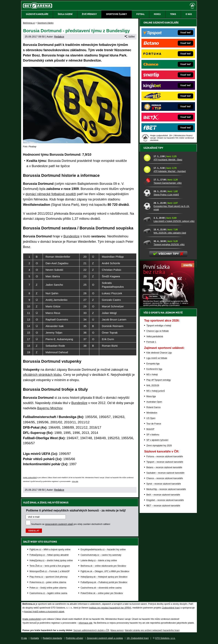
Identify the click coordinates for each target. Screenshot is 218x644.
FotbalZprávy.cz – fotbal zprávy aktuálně (49, 555)
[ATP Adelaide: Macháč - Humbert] (147, 169)
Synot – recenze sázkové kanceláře (164, 484)
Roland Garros (153, 407)
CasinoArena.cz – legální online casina (48, 593)
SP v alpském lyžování (157, 440)
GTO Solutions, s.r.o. (165, 638)
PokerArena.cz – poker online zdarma (48, 582)
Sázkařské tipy (153, 148)
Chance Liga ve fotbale (158, 331)
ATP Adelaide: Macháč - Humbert (170, 171)
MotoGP (150, 429)
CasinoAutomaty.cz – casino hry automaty (101, 555)
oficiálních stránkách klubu (42, 375)
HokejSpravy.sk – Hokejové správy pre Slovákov (104, 577)
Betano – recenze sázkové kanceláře (164, 467)
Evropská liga (153, 364)
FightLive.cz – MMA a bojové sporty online (50, 550)
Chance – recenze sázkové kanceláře (165, 478)
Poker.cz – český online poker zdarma (48, 588)
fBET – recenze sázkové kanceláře (163, 506)
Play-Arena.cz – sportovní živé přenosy (48, 577)
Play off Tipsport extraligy (159, 380)
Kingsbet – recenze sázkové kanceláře (165, 500)
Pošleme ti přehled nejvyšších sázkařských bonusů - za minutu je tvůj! (76, 510)
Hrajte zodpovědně (30, 478)
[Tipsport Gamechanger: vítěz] (147, 181)
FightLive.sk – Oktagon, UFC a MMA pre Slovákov (105, 571)
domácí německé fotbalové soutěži (51, 194)
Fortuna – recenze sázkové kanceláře (165, 456)
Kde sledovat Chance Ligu (159, 353)
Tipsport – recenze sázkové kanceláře (165, 462)
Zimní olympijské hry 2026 (159, 446)
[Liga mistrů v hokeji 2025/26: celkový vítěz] (147, 219)
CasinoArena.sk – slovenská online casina (101, 588)
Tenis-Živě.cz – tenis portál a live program (50, 566)
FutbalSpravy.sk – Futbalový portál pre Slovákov (104, 582)
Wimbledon (152, 413)
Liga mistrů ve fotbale (157, 358)
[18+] (192, 6)
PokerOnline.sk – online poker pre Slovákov (102, 593)
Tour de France (154, 424)
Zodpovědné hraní (171, 608)
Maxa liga (151, 396)
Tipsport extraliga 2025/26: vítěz (169, 245)
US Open (151, 418)
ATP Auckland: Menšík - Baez (168, 160)
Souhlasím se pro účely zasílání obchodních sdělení (71, 524)
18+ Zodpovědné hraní (138, 638)
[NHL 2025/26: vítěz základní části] (147, 231)
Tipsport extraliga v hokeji (159, 326)
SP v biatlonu (153, 435)
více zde (75, 481)
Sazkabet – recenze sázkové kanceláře (165, 473)
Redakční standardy (52, 638)
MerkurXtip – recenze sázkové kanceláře (166, 489)
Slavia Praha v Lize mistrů (166, 195)
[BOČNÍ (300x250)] (167, 305)
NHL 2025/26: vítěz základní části (170, 233)
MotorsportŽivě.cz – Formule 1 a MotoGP (50, 571)
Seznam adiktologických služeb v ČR (91, 630)
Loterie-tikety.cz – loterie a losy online (99, 560)
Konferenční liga (154, 369)
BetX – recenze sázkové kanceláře (163, 495)
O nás (24, 638)
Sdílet (130, 37)
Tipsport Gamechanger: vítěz (168, 183)
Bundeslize (71, 236)
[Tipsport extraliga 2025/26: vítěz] (147, 243)
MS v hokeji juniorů (156, 391)
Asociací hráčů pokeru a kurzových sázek (44, 612)
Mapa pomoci (117, 630)
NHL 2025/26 (153, 385)
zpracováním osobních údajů (59, 524)
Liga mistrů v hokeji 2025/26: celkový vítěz (174, 221)
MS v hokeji (152, 375)
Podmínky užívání (74, 638)
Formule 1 (151, 342)
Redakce (59, 37)
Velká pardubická (155, 336)
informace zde (85, 623)
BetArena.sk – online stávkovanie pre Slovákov (103, 566)
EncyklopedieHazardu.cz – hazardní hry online (103, 550)
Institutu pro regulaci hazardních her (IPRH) (110, 608)
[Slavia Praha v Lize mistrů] (147, 193)
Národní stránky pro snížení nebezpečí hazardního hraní (152, 630)
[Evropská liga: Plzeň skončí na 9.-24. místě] (147, 206)
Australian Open (154, 402)
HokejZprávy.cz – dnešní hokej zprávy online (51, 560)
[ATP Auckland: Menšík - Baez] (147, 158)
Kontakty (35, 638)
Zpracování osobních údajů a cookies (105, 638)
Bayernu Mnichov (50, 408)
